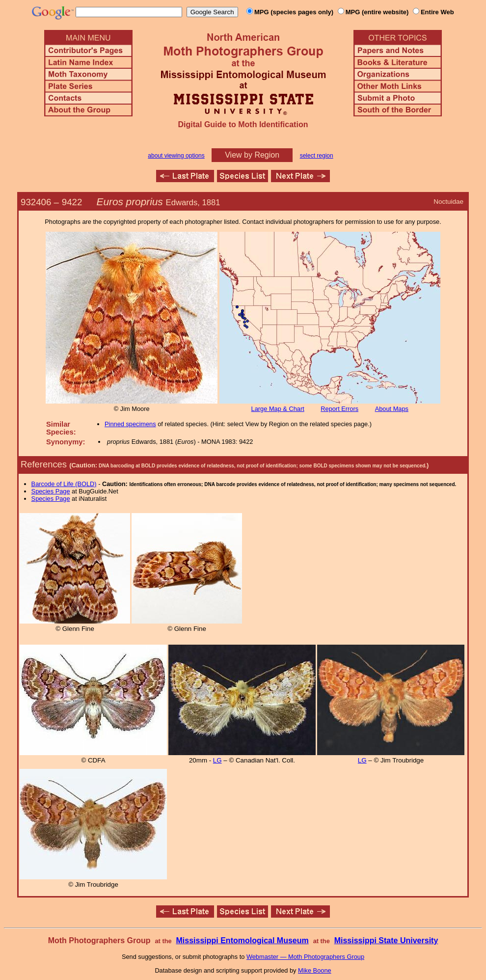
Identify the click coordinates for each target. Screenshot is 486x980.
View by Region (252, 155)
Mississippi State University (386, 940)
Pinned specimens (130, 424)
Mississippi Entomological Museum (242, 940)
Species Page (51, 491)
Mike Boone (315, 970)
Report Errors (339, 409)
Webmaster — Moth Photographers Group (305, 957)
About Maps (392, 409)
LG (217, 760)
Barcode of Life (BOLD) (64, 484)
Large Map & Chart (278, 409)
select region (317, 156)
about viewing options (176, 156)
